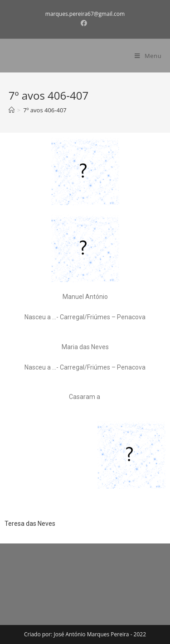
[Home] (12, 110)
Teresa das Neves (30, 524)
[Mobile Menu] (148, 56)
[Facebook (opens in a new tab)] (85, 23)
